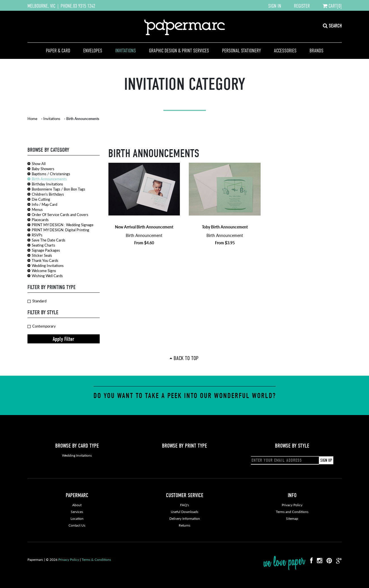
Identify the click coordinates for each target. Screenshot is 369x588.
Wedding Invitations (48, 265)
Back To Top (186, 358)
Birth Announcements (49, 179)
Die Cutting (41, 199)
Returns (184, 525)
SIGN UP (326, 460)
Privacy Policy (292, 505)
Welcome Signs (44, 271)
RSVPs (37, 235)
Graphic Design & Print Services (179, 51)
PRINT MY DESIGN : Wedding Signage (63, 225)
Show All (39, 163)
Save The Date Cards (49, 240)
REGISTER (302, 6)
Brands (316, 51)
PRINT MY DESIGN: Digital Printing (60, 230)
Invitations (126, 51)
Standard (37, 301)
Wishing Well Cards (47, 276)
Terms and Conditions (292, 512)
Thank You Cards (45, 260)
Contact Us (77, 525)
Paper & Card (58, 51)
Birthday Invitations (47, 184)
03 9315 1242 (84, 6)
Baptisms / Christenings (51, 174)
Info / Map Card (44, 204)
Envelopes (93, 51)
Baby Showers (43, 169)
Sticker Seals (42, 255)
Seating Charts (43, 245)
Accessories (285, 51)
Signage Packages (46, 250)
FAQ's (184, 505)
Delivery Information (185, 518)
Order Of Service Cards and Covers (60, 214)
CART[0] (332, 6)
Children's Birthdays (48, 194)
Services (77, 512)
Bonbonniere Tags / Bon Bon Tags (58, 189)
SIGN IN (275, 6)
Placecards (40, 220)
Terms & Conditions (96, 560)
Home (32, 118)
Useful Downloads (184, 512)
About (77, 505)
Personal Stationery (241, 51)
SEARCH (332, 26)
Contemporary (42, 326)
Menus (37, 209)
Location (77, 518)
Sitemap (292, 518)
